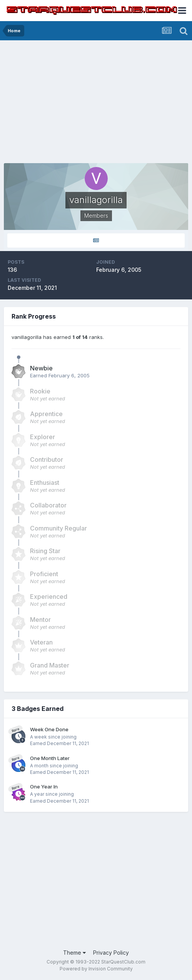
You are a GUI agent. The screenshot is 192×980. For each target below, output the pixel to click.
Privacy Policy (111, 953)
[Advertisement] (96, 98)
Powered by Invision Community (96, 969)
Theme (74, 953)
